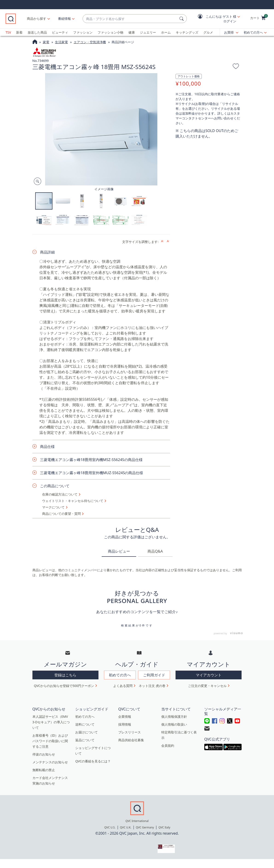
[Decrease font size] (168, 241)
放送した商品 (37, 32)
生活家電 (61, 42)
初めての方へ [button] (120, 675)
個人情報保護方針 (174, 717)
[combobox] (130, 19)
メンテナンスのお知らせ (50, 762)
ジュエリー (148, 32)
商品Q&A (155, 551)
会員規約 (168, 745)
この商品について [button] (55, 486)
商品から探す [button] (37, 19)
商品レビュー (119, 551)
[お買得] (231, 32)
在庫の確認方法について (60, 494)
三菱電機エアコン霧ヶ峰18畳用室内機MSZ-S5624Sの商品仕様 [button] (91, 460)
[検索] (182, 19)
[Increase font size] (163, 241)
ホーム (166, 32)
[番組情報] (65, 19)
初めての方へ (253, 32)
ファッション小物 (110, 32)
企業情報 (125, 717)
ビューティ (60, 32)
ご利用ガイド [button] (154, 675)
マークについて (53, 507)
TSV (8, 32)
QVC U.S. (110, 827)
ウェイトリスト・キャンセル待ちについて (73, 501)
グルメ (208, 32)
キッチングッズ (187, 32)
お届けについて (87, 732)
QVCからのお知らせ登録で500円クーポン (64, 686)
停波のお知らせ (44, 754)
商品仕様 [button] (47, 447)
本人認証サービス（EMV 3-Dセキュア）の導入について (51, 722)
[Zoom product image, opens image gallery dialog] (36, 181)
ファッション (83, 32)
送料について (85, 724)
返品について (85, 740)
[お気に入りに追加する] (236, 67)
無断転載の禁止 (44, 770)
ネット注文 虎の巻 (152, 686)
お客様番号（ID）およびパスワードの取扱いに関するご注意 (50, 741)
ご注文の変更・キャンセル (207, 686)
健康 (132, 32)
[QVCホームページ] (35, 42)
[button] (216, 19)
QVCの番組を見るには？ (93, 761)
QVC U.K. (125, 827)
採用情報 (125, 724)
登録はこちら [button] (65, 675)
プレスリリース (130, 732)
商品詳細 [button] (47, 252)
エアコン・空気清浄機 (90, 42)
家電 (46, 42)
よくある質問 (123, 686)
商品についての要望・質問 (61, 514)
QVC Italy (164, 827)
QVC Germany (145, 827)
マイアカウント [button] (209, 675)
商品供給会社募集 (131, 740)
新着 (19, 32)
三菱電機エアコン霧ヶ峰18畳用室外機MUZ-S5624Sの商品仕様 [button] (92, 473)
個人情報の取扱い (174, 724)
